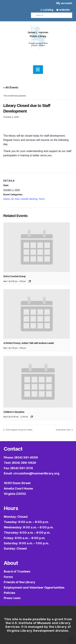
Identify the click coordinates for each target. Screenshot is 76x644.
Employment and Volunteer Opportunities (34, 588)
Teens (42, 199)
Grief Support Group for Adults (19, 430)
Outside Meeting (29, 199)
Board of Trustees (17, 571)
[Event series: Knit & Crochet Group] (30, 281)
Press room (12, 598)
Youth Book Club (63, 430)
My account (64, 3)
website (63, 10)
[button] (38, 70)
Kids (17, 199)
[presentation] (37, 247)
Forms (8, 577)
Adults (7, 199)
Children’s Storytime (14, 412)
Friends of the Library (19, 582)
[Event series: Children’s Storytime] (32, 417)
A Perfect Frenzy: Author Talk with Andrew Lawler (29, 343)
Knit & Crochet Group (15, 276)
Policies (9, 593)
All (12, 199)
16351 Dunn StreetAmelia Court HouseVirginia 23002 (18, 488)
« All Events (11, 87)
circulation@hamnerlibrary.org (36, 473)
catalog (47, 10)
